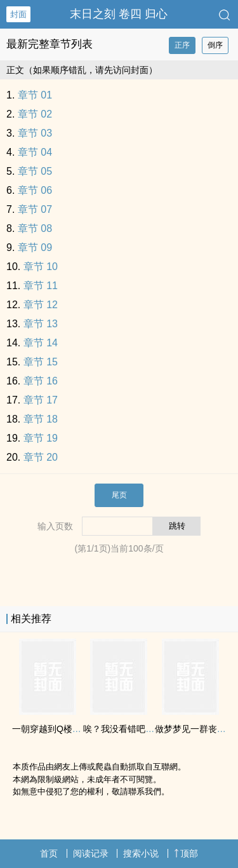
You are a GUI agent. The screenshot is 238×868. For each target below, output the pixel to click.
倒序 (215, 45)
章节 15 (41, 362)
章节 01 (35, 95)
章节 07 (35, 209)
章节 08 (35, 228)
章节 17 (41, 400)
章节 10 (41, 267)
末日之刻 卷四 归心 (119, 14)
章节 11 (41, 286)
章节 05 (35, 171)
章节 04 (35, 152)
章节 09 (35, 248)
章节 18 (41, 419)
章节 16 (41, 381)
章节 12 (41, 305)
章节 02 (35, 114)
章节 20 (41, 457)
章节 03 (35, 133)
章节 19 (41, 438)
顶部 (186, 853)
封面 (18, 14)
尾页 (119, 495)
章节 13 (41, 324)
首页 (49, 853)
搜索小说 (141, 853)
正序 (182, 45)
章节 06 (35, 190)
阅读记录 (91, 853)
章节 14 (41, 343)
